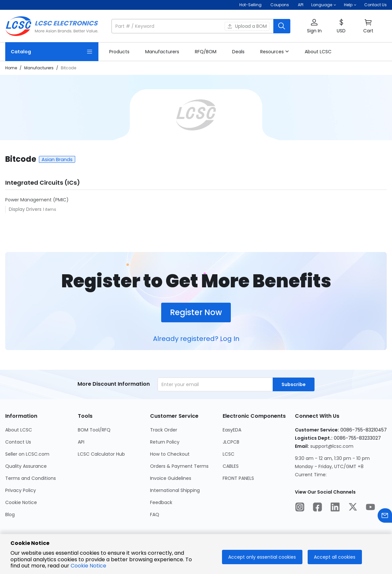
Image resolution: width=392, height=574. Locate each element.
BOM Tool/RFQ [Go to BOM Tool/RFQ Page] (94, 430)
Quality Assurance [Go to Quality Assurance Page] (26, 466)
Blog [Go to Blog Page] (10, 515)
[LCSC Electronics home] (52, 26)
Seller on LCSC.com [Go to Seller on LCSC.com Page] (27, 454)
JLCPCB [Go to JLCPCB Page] (231, 442)
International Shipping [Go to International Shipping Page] (175, 490)
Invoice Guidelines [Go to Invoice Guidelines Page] (171, 478)
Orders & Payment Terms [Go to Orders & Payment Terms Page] (179, 466)
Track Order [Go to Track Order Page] (164, 430)
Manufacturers (39, 68)
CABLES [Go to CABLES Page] (231, 466)
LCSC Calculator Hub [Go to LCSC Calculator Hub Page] (101, 454)
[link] (119, 52)
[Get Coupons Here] (280, 5)
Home (11, 68)
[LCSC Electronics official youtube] (370, 508)
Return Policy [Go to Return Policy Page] (165, 442)
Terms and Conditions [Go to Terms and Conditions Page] (31, 478)
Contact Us (375, 5)
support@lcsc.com (332, 446)
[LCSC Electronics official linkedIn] (335, 508)
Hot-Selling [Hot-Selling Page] (251, 5)
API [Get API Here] (301, 5)
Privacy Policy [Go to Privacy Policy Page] (21, 490)
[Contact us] (385, 517)
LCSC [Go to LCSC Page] (229, 454)
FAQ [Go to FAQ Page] (155, 515)
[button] (324, 5)
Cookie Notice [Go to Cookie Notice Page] (21, 502)
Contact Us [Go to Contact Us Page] (18, 442)
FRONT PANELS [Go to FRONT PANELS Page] (238, 478)
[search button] (282, 26)
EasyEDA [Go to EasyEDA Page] (232, 430)
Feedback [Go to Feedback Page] (161, 502)
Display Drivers (26, 209)
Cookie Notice (88, 566)
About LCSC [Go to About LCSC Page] (19, 430)
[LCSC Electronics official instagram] (300, 508)
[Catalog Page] (52, 52)
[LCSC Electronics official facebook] (317, 508)
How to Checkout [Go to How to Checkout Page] (170, 454)
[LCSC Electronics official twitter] (353, 508)
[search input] (193, 26)
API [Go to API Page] (81, 442)
